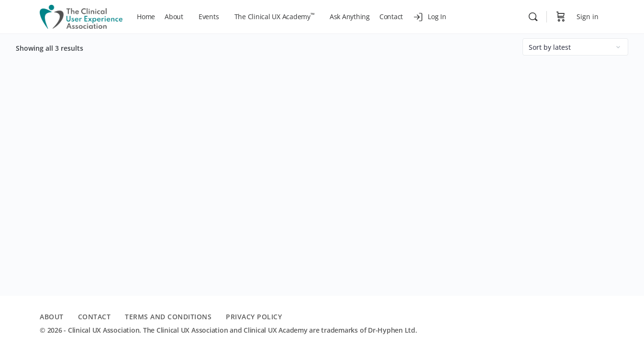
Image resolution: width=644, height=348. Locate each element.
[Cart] (561, 17)
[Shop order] (575, 47)
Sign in (588, 17)
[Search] (533, 17)
